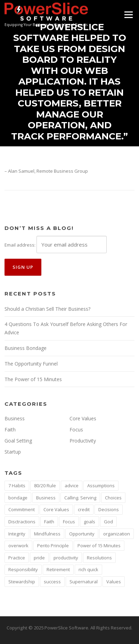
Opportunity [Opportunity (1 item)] (82, 534)
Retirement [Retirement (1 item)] (58, 569)
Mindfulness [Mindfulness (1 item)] (47, 534)
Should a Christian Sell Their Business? (47, 309)
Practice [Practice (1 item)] (17, 558)
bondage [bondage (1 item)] (18, 498)
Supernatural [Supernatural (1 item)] (84, 582)
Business (15, 418)
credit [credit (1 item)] (84, 509)
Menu (128, 15)
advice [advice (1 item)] (72, 486)
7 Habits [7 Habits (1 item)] (17, 486)
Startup (13, 452)
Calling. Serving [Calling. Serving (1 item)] (80, 498)
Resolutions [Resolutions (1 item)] (99, 558)
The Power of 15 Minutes (33, 379)
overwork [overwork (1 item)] (18, 546)
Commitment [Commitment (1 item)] (22, 509)
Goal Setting (18, 441)
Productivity (83, 441)
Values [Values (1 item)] (114, 582)
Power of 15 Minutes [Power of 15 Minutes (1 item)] (99, 546)
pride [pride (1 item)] (39, 558)
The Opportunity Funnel (31, 364)
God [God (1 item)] (108, 522)
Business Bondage (26, 348)
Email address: (20, 245)
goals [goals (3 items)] (89, 522)
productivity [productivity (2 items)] (66, 558)
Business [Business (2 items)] (46, 498)
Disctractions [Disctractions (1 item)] (22, 522)
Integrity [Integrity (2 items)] (17, 534)
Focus (76, 430)
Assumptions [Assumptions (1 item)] (101, 486)
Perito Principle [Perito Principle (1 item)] (53, 546)
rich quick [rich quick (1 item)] (88, 569)
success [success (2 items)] (52, 582)
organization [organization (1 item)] (117, 534)
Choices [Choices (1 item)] (113, 498)
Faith (10, 430)
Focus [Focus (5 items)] (69, 522)
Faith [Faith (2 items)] (49, 522)
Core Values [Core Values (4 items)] (56, 509)
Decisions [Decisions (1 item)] (109, 509)
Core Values (83, 418)
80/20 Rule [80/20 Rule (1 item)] (45, 486)
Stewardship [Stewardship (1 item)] (22, 582)
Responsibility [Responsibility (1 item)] (23, 569)
